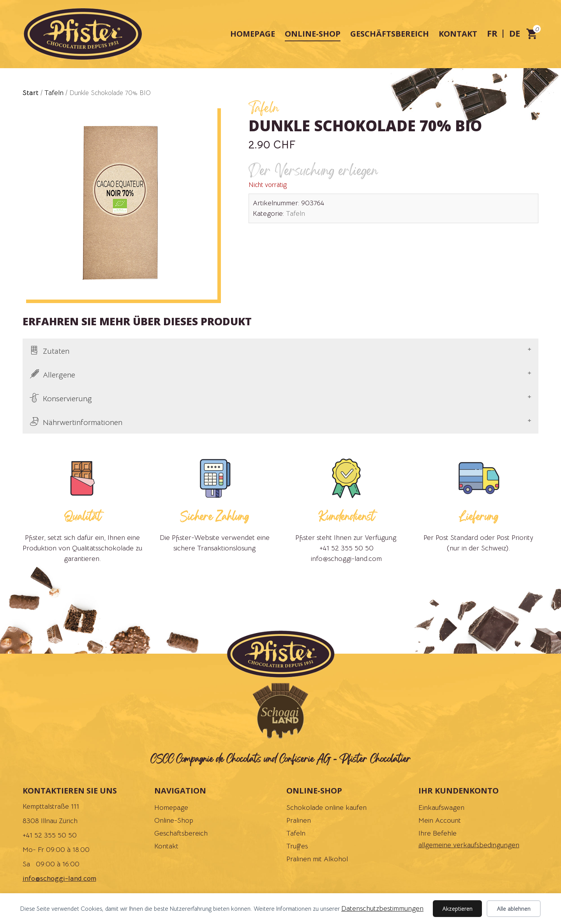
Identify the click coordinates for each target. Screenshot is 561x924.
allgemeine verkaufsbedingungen (469, 845)
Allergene (59, 375)
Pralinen (299, 820)
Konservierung (67, 399)
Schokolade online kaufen (326, 808)
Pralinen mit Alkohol (317, 859)
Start (31, 93)
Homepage (253, 34)
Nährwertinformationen (83, 422)
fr (492, 33)
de (515, 33)
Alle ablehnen (514, 909)
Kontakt (458, 34)
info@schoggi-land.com (59, 878)
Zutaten (56, 351)
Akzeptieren (457, 909)
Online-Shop (313, 34)
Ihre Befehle (438, 833)
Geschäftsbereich (390, 34)
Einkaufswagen (441, 808)
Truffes (297, 846)
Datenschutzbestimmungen (382, 908)
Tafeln (54, 93)
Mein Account (440, 820)
